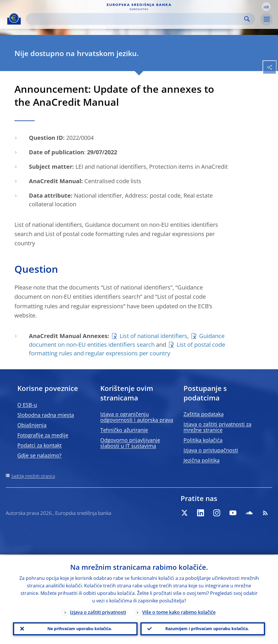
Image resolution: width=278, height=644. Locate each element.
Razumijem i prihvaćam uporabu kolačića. (207, 628)
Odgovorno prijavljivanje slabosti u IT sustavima (130, 443)
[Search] (136, 19)
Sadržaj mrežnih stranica (33, 476)
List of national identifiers (153, 336)
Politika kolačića (203, 440)
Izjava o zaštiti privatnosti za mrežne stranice (217, 427)
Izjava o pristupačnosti (211, 450)
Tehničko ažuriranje (124, 430)
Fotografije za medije (43, 435)
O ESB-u (27, 405)
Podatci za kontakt (39, 445)
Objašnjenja (32, 425)
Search (247, 19)
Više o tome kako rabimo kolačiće (179, 611)
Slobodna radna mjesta (46, 415)
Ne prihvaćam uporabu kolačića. (80, 628)
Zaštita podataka (204, 414)
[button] (266, 7)
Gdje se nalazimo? (39, 455)
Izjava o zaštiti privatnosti (98, 611)
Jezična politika (202, 460)
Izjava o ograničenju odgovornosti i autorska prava (137, 417)
